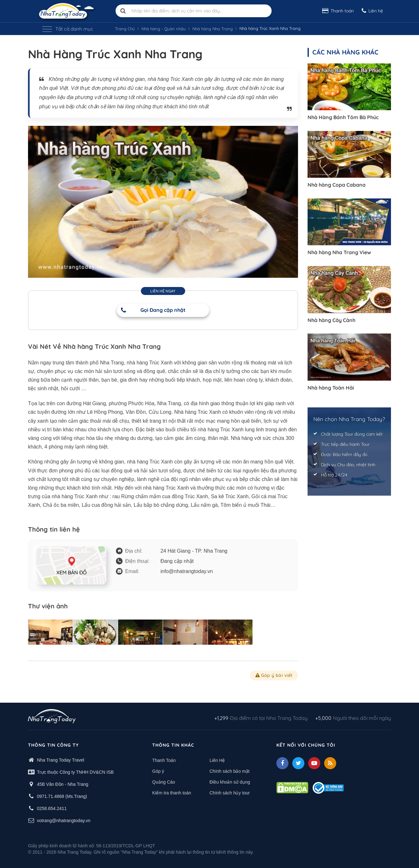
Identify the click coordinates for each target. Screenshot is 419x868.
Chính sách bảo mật (230, 771)
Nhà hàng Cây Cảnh (331, 320)
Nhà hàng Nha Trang (213, 29)
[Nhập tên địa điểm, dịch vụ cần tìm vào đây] (194, 11)
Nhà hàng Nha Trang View (339, 252)
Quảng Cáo (164, 782)
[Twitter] (298, 763)
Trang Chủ (125, 29)
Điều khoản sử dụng (230, 782)
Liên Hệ (217, 760)
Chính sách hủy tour (230, 793)
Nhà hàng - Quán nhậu (163, 29)
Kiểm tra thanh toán (172, 793)
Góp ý (158, 771)
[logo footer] (52, 717)
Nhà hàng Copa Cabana (337, 185)
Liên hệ (372, 11)
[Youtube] (314, 763)
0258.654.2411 (52, 808)
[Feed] (330, 763)
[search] (123, 11)
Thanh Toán (164, 760)
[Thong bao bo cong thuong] (328, 787)
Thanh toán (338, 11)
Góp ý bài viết (274, 675)
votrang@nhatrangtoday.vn (64, 821)
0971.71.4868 (51, 796)
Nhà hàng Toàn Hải (331, 388)
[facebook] (282, 763)
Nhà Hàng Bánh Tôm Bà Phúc (343, 117)
